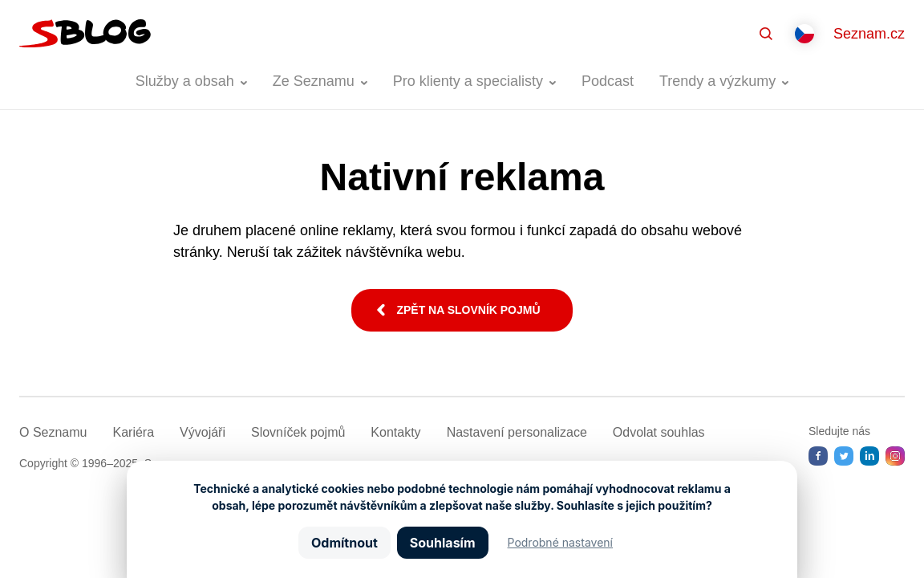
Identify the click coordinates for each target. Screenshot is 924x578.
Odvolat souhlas (659, 432)
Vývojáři (203, 432)
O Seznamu (53, 432)
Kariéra (133, 432)
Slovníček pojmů (298, 432)
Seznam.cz (869, 34)
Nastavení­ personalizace (517, 432)
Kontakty (395, 432)
